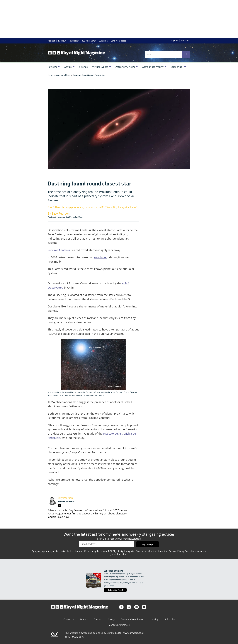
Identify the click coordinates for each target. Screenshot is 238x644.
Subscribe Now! (115, 590)
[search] (186, 54)
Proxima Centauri (59, 250)
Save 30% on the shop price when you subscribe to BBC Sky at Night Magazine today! (92, 207)
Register (185, 41)
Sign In (175, 41)
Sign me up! (148, 544)
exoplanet (100, 257)
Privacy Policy (184, 551)
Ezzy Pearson (65, 498)
